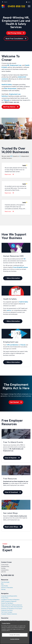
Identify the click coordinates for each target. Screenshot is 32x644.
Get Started (14, 402)
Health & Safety (7, 85)
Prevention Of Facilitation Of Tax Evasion (12, 609)
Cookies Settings (15, 639)
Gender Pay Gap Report (7, 603)
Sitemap (3, 589)
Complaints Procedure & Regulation (10, 600)
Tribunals (6, 100)
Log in (29, 2)
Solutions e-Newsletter (7, 588)
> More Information (13, 278)
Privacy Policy (5, 598)
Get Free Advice (9, 107)
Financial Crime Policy (7, 610)
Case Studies (5, 586)
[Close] (27, 623)
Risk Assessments (10, 89)
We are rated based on (15, 157)
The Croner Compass (7, 612)
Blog (2, 584)
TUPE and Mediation (12, 345)
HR (25, 259)
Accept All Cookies (15, 635)
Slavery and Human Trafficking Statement (12, 605)
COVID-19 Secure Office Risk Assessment (12, 607)
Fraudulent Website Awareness (9, 614)
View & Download (11, 492)
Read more (8, 174)
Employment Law (16, 65)
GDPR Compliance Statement (9, 601)
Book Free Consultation (14, 39)
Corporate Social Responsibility (9, 596)
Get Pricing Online (14, 33)
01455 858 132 (16, 6)
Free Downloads (5, 582)
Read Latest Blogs (11, 527)
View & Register (11, 458)
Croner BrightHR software (20, 267)
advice (9, 310)
